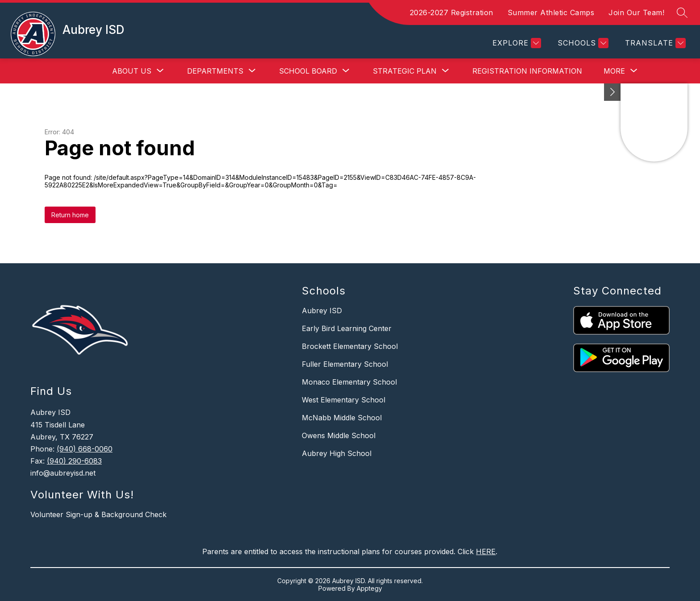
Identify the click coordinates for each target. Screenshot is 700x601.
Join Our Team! (636, 12)
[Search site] (682, 12)
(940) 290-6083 (74, 461)
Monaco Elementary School (349, 382)
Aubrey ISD (322, 311)
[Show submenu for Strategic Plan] (405, 71)
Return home (70, 215)
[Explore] (516, 43)
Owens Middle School (339, 435)
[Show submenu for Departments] (215, 71)
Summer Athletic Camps (551, 12)
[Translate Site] (654, 43)
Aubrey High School (337, 453)
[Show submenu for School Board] (308, 71)
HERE (486, 551)
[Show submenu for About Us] (132, 71)
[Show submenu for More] (614, 71)
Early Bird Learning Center (347, 328)
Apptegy (369, 588)
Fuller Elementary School (345, 364)
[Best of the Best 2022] (612, 92)
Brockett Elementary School (350, 346)
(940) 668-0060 (85, 449)
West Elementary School (344, 400)
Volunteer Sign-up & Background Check (98, 514)
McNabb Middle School (342, 418)
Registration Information (527, 71)
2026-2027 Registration (452, 12)
